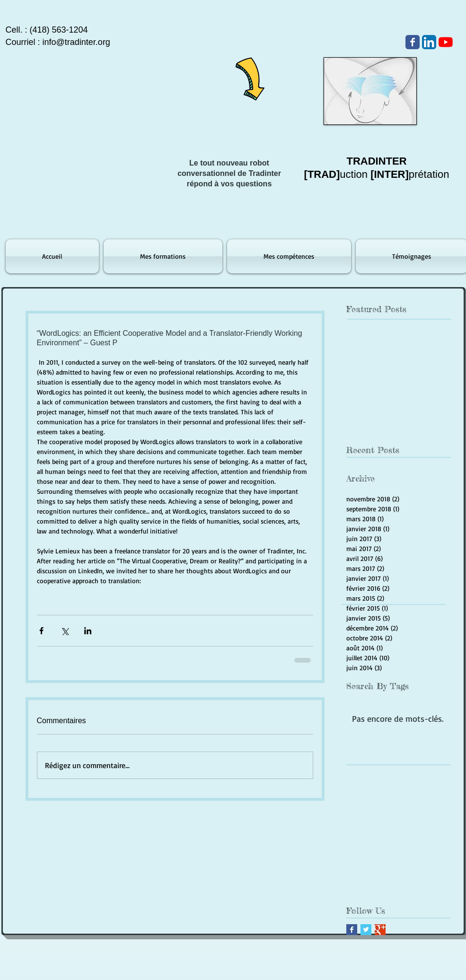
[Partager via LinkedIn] (88, 631)
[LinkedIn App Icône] (429, 42)
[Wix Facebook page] (413, 42)
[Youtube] (446, 42)
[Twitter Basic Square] (366, 930)
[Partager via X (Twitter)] (65, 631)
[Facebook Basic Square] (352, 930)
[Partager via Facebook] (41, 631)
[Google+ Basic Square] (380, 930)
